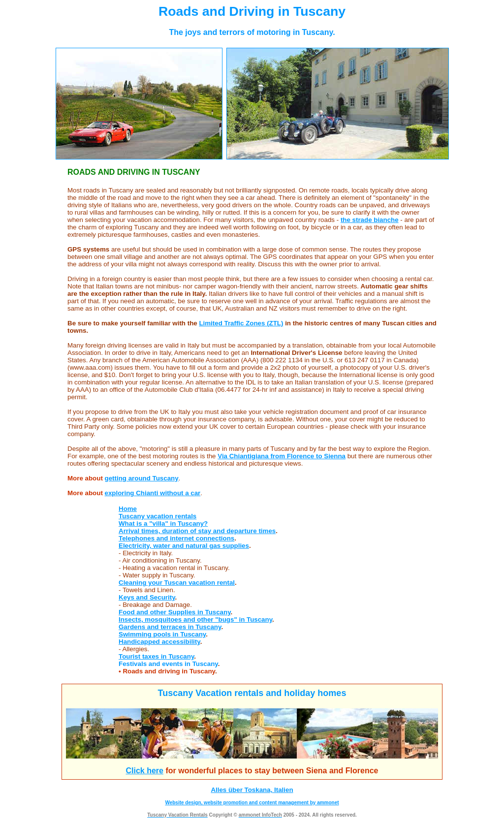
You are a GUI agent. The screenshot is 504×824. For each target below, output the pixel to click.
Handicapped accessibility (159, 642)
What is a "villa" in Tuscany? (163, 523)
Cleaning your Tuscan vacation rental (177, 583)
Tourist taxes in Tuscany (156, 656)
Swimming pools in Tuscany (162, 634)
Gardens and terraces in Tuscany (170, 627)
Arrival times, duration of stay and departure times (197, 531)
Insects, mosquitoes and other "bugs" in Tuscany (195, 619)
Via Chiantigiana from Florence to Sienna (282, 456)
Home (128, 509)
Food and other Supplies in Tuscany (175, 612)
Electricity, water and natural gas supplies (184, 546)
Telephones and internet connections (176, 538)
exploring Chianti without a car (153, 493)
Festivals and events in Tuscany (168, 664)
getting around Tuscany (142, 478)
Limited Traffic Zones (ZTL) (241, 323)
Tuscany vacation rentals (157, 516)
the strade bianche (370, 220)
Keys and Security (147, 597)
